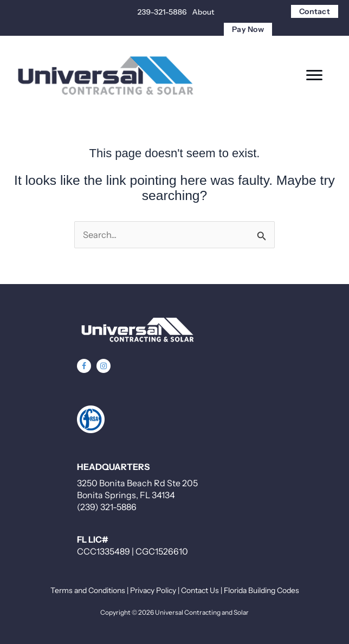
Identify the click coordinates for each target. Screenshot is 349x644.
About (203, 12)
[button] (84, 366)
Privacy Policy (153, 590)
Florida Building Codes (261, 590)
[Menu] (314, 75)
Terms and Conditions (88, 590)
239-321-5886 (162, 12)
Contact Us (200, 590)
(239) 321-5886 (107, 507)
